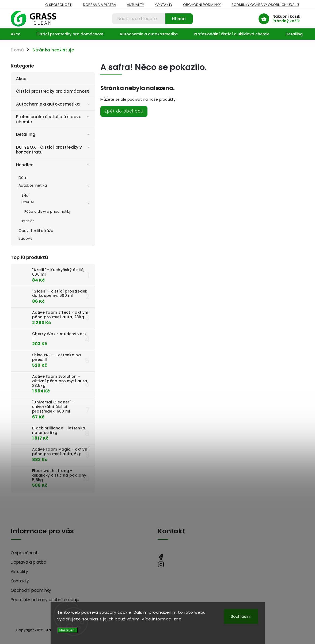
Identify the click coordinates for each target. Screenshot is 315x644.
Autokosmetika (55, 186)
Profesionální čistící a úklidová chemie (54, 119)
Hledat (179, 19)
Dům (23, 178)
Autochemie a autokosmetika (54, 104)
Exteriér (56, 203)
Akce (22, 79)
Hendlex (54, 165)
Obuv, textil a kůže (36, 231)
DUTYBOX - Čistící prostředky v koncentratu (54, 150)
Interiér (28, 221)
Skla (25, 195)
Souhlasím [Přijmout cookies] (241, 616)
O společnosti (59, 5)
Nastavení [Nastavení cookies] (67, 630)
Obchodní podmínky (202, 5)
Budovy (25, 238)
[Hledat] (139, 19)
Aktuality (135, 5)
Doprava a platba (100, 5)
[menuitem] (20, 34)
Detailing (54, 134)
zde (178, 619)
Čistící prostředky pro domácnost (54, 91)
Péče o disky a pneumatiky (48, 211)
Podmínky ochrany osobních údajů (265, 5)
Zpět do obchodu (124, 111)
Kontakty (164, 5)
